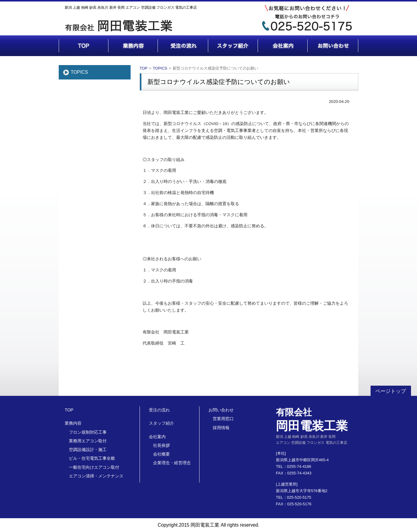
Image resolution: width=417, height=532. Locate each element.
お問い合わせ (221, 410)
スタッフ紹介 (161, 423)
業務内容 (73, 423)
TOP (144, 68)
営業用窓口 (223, 419)
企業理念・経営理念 (172, 463)
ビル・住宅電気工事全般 (92, 458)
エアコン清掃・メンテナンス (96, 476)
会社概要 (161, 454)
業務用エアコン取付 (88, 441)
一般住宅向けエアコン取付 (94, 467)
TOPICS (79, 72)
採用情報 (221, 428)
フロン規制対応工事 (88, 432)
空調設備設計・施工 (88, 450)
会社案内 (157, 437)
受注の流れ (159, 410)
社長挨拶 (161, 445)
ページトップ (391, 391)
